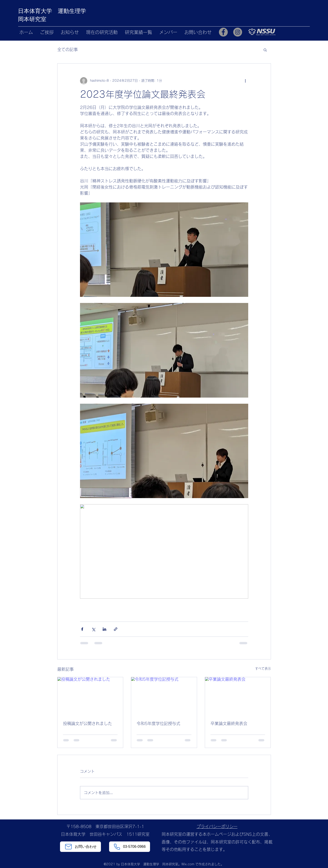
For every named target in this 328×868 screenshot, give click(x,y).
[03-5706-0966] (130, 847)
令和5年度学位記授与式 (158, 723)
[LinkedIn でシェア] (104, 629)
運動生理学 (72, 11)
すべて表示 (263, 669)
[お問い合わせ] (80, 847)
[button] (265, 50)
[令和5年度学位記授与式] (164, 696)
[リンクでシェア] (116, 629)
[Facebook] (223, 32)
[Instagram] (238, 32)
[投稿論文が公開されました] (90, 696)
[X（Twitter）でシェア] (93, 629)
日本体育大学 (38, 11)
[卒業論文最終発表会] (238, 696)
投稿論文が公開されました (88, 723)
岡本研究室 (32, 19)
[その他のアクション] (245, 81)
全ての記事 (68, 49)
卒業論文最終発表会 (229, 723)
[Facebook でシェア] (82, 629)
